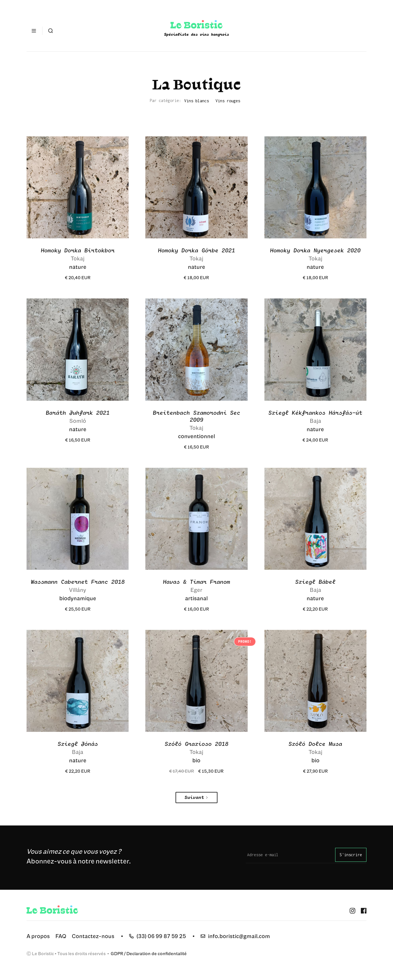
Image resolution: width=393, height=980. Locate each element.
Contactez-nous (93, 936)
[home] (197, 31)
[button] (34, 31)
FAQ (61, 936)
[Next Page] (197, 798)
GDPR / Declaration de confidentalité (148, 953)
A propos (38, 936)
